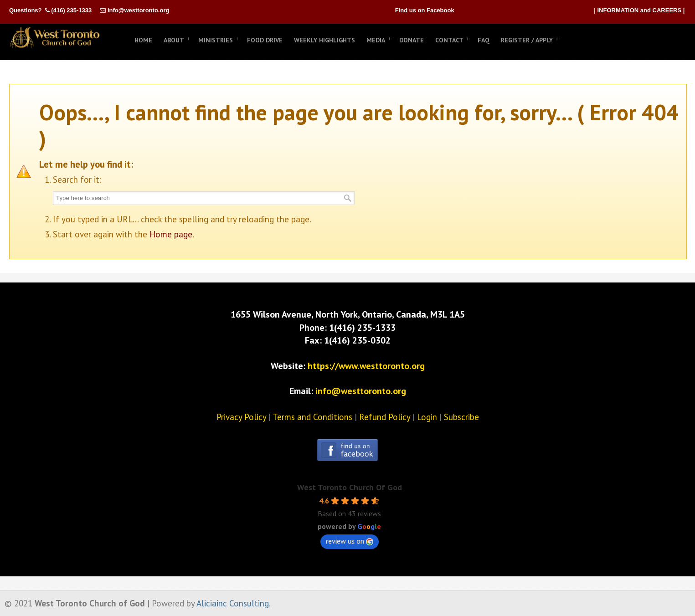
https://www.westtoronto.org (366, 366)
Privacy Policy (241, 417)
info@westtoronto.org (138, 10)
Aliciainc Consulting (233, 603)
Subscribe (461, 417)
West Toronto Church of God (55, 38)
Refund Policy (385, 417)
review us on (350, 541)
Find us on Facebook (425, 10)
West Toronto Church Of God (350, 487)
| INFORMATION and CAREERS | (639, 10)
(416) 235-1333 (71, 10)
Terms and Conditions (312, 417)
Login (427, 417)
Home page (171, 234)
